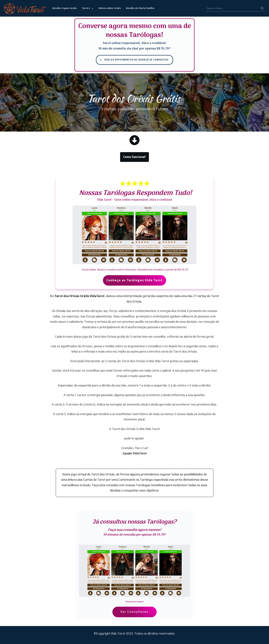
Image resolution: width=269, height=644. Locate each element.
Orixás (61, 311)
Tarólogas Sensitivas (150, 485)
